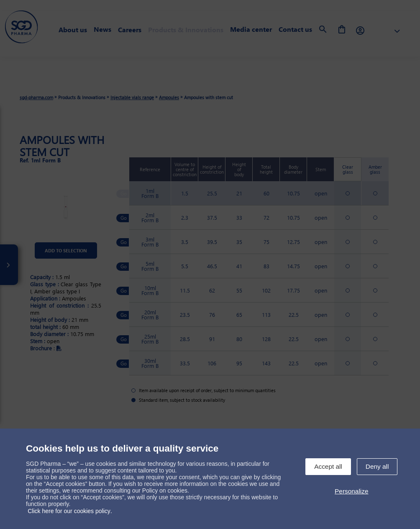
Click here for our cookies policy (69, 511)
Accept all (328, 466)
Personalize (351, 491)
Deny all (377, 466)
